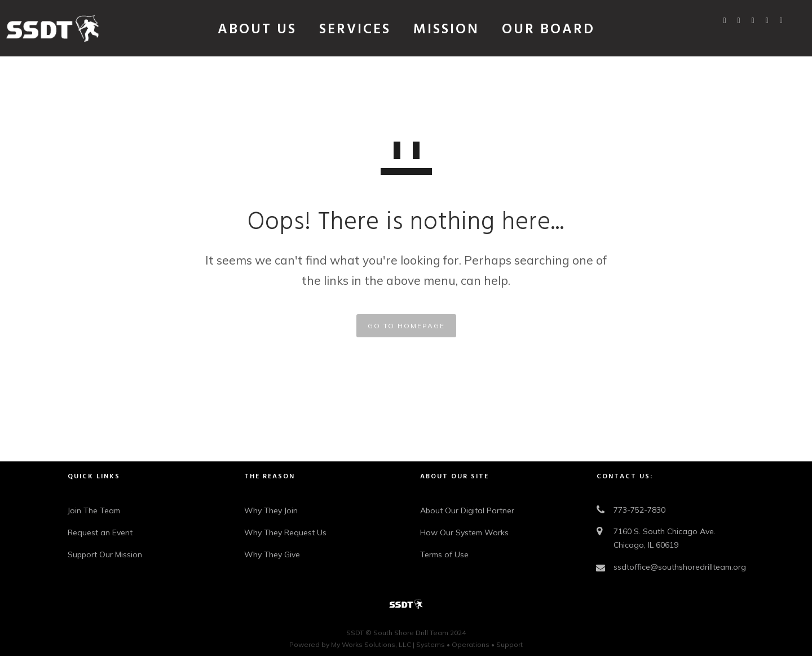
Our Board (548, 30)
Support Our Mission (105, 554)
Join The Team (94, 510)
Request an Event (100, 532)
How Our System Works (464, 532)
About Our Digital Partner (467, 510)
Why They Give (272, 554)
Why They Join (271, 510)
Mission (446, 30)
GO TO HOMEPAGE (406, 326)
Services (355, 30)
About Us (257, 30)
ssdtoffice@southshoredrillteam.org (680, 567)
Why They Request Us (285, 532)
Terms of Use (444, 554)
